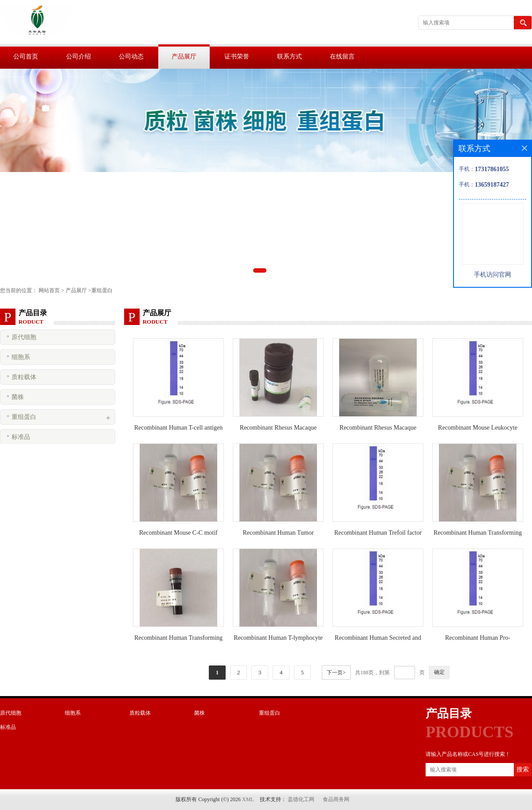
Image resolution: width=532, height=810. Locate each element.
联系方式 (289, 57)
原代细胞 (24, 337)
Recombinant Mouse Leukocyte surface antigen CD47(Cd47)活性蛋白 (478, 429)
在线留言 (342, 57)
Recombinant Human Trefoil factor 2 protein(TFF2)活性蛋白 (378, 534)
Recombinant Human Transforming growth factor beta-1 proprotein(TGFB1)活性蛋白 (178, 640)
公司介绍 (78, 57)
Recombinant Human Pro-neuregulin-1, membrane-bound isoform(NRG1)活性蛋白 (478, 640)
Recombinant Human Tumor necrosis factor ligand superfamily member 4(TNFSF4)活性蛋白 (278, 534)
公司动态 (131, 57)
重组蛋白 (102, 290)
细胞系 (21, 357)
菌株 (18, 397)
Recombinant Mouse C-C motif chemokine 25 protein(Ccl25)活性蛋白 (178, 534)
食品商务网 (336, 799)
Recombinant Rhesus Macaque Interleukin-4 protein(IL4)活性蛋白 (278, 429)
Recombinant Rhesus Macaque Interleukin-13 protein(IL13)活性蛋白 (378, 429)
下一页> (336, 673)
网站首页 (49, 290)
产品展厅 (184, 57)
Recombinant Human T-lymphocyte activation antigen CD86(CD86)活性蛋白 (278, 640)
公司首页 (26, 57)
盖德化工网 (301, 799)
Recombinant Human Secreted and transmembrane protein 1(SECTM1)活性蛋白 (378, 640)
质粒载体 (24, 377)
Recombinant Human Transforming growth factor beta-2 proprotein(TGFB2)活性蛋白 (478, 534)
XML (248, 799)
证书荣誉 (237, 57)
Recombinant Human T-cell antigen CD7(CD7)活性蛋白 (178, 429)
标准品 (21, 437)
